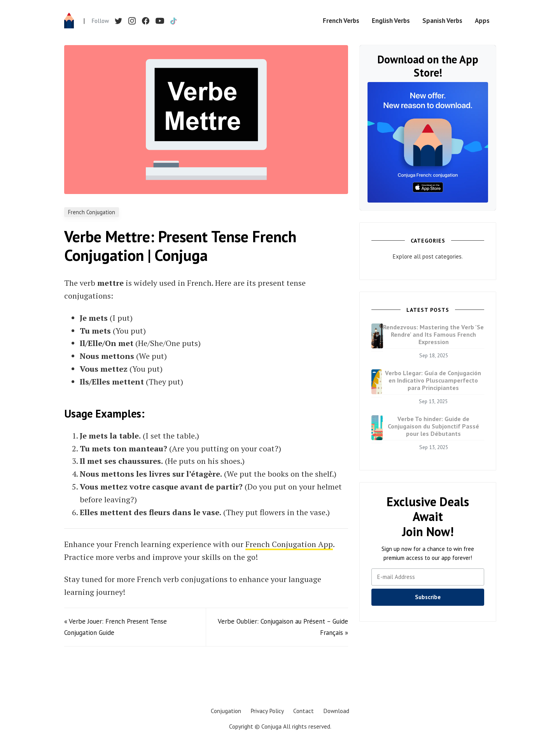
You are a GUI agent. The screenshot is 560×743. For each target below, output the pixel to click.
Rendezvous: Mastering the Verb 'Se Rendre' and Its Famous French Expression (433, 334)
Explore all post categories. (428, 256)
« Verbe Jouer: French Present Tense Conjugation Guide (115, 627)
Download (336, 711)
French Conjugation (92, 212)
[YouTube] (159, 21)
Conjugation (226, 711)
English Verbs (391, 21)
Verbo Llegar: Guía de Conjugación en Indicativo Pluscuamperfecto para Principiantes (433, 380)
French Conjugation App (289, 544)
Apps (482, 21)
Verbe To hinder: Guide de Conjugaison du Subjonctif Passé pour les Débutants (433, 426)
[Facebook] (146, 21)
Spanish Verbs (442, 21)
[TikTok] (173, 21)
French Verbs (341, 21)
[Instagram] (132, 21)
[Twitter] (119, 21)
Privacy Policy (267, 711)
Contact (304, 711)
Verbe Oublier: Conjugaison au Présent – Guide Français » (283, 627)
